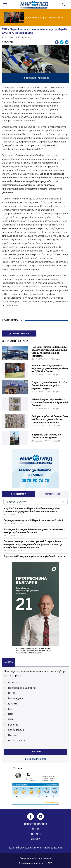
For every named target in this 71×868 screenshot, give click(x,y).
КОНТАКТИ (36, 834)
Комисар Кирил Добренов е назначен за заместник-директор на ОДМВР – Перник (50, 369)
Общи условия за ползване (36, 858)
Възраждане (15, 698)
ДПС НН (12, 704)
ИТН (10, 714)
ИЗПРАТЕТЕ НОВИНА (36, 824)
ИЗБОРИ (36, 839)
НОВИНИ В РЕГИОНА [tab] (19, 494)
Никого (12, 735)
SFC (50, 863)
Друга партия (16, 730)
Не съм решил (17, 740)
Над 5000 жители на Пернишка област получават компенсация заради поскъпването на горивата (49, 352)
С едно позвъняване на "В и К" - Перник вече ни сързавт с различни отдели (49, 386)
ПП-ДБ (12, 693)
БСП (10, 709)
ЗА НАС (35, 829)
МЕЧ (11, 719)
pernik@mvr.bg (49, 287)
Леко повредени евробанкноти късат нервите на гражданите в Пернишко (50, 403)
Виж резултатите (36, 759)
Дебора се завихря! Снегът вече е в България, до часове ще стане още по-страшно (50, 419)
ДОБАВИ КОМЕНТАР (19, 333)
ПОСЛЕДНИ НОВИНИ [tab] (52, 494)
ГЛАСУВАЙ (36, 752)
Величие (13, 725)
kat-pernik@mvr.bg (28, 287)
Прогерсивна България (22, 688)
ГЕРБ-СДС (13, 683)
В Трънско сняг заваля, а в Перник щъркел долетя (46, 436)
